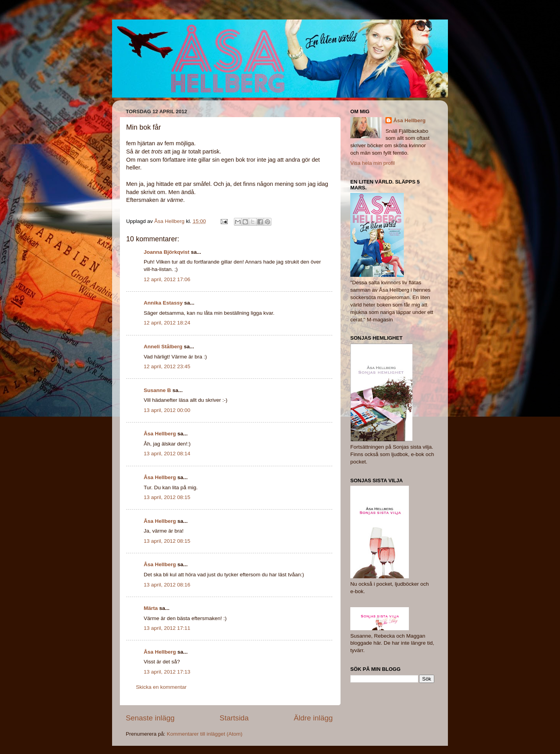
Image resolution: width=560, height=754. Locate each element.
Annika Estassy (163, 303)
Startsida (234, 718)
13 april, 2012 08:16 (167, 585)
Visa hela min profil (373, 163)
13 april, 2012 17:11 (167, 628)
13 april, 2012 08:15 (167, 497)
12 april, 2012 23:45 (167, 366)
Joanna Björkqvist (167, 252)
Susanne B (157, 390)
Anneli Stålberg (163, 347)
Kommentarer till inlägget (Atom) (205, 734)
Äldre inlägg (313, 718)
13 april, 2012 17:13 (167, 672)
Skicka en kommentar (161, 687)
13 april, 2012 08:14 (167, 454)
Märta (151, 608)
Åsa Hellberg (160, 434)
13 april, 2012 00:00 (167, 410)
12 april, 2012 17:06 (167, 279)
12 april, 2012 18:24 (167, 323)
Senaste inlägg (150, 718)
